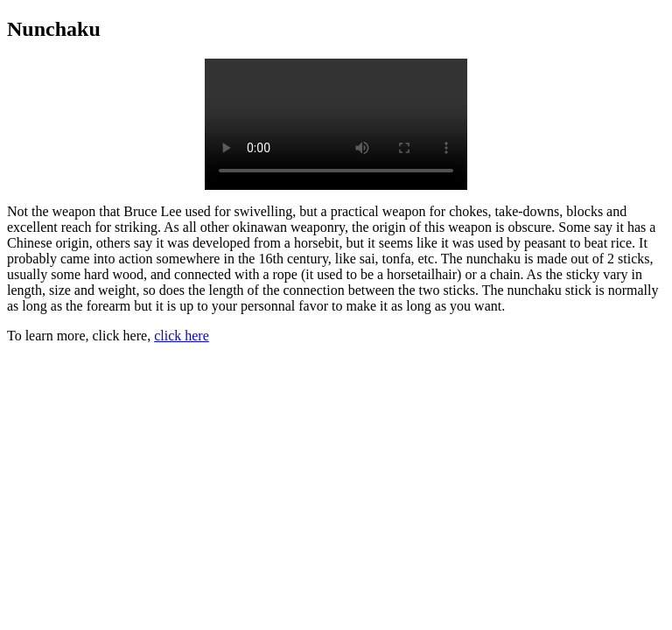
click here (182, 336)
